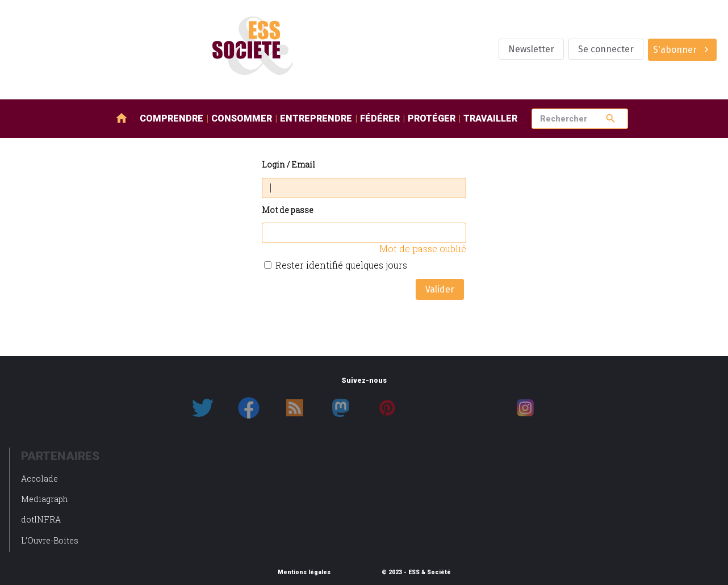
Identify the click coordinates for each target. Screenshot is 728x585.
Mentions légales (304, 573)
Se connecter (606, 49)
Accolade (39, 479)
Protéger (432, 118)
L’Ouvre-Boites (50, 540)
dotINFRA (41, 519)
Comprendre (171, 118)
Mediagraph (45, 499)
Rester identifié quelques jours (341, 265)
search (611, 118)
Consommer (242, 118)
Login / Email (288, 165)
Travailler (490, 118)
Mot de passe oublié (423, 248)
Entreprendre (316, 118)
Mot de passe (288, 210)
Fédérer (380, 118)
